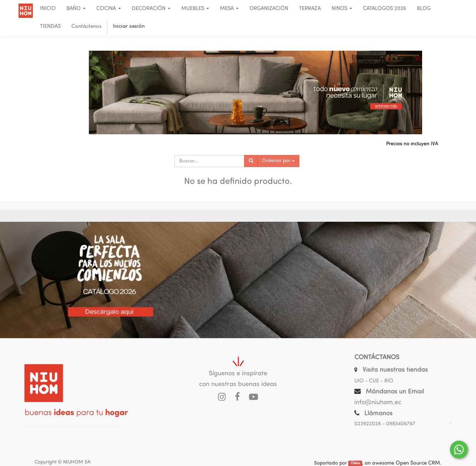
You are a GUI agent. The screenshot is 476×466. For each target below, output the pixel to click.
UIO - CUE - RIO (374, 381)
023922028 (368, 424)
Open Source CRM (418, 463)
